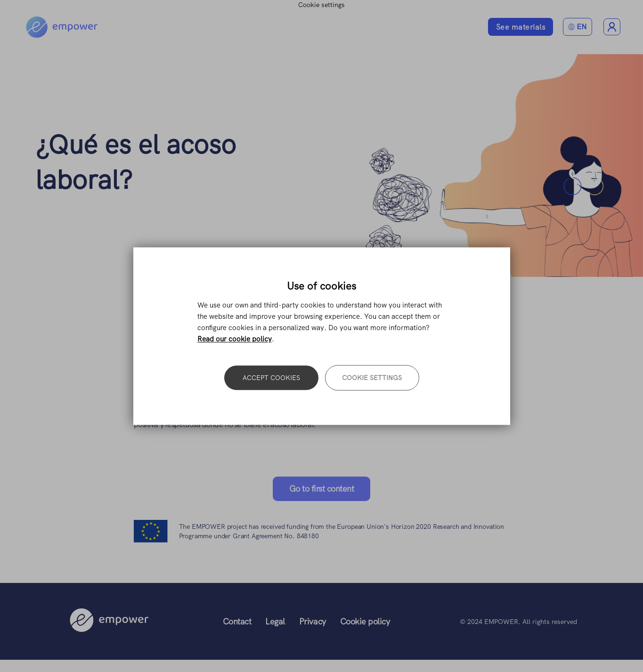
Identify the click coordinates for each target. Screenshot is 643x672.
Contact (237, 621)
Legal (275, 621)
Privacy (313, 621)
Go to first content (322, 489)
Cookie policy (365, 621)
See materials (521, 27)
